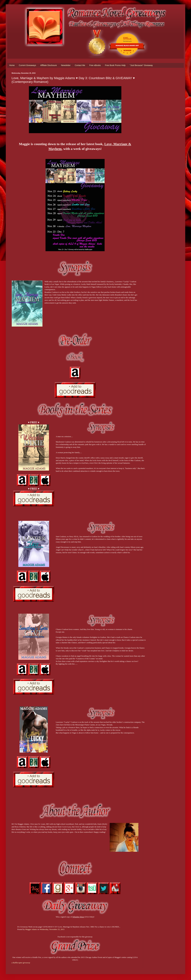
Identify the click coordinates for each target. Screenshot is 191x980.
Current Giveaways (27, 65)
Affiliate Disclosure (48, 65)
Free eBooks (95, 65)
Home (12, 65)
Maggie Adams (31, 929)
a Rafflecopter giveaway (21, 963)
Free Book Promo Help (115, 65)
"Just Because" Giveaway (141, 65)
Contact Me (80, 65)
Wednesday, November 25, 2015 (52, 929)
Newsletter (66, 65)
